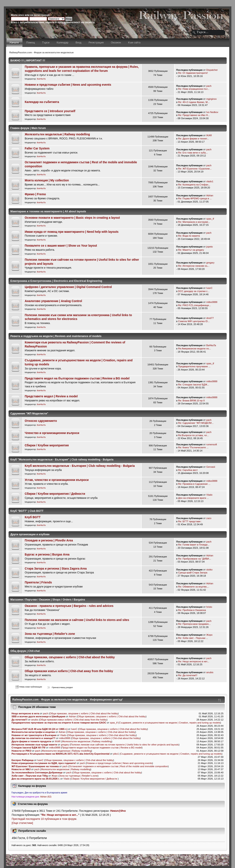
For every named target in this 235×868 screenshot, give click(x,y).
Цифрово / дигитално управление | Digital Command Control (68, 287)
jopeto (210, 247)
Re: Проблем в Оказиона (192, 610)
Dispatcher (212, 70)
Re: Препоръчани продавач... (194, 624)
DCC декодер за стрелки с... (194, 291)
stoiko (209, 570)
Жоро (209, 635)
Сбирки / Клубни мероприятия (47, 445)
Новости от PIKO (21, 751)
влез (21, 15)
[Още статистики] (22, 823)
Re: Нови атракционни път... (194, 89)
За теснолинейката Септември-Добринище (37, 773)
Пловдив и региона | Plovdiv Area (49, 540)
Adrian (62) (46, 797)
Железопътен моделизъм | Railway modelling (57, 134)
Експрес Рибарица (23, 760)
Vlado (209, 495)
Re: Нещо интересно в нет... (194, 661)
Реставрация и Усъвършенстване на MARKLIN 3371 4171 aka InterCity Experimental (60, 754)
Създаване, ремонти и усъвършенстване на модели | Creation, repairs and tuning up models (170, 723)
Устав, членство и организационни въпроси (57, 480)
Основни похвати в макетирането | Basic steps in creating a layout (72, 218)
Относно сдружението (41, 421)
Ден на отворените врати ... (193, 498)
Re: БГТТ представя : (190, 521)
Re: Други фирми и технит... (194, 139)
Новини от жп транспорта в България (34, 735)
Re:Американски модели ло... (195, 349)
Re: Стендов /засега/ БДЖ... (194, 385)
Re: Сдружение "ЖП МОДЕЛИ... (196, 423)
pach (209, 86)
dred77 (210, 318)
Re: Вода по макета (189, 236)
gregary (210, 263)
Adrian (210, 195)
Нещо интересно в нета (25, 713)
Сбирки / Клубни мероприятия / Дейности (55, 494)
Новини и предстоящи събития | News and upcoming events (68, 85)
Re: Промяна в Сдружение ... (194, 484)
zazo (209, 518)
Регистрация (96, 43)
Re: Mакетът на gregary (191, 250)
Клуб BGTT (33, 517)
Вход (79, 43)
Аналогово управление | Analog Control (53, 301)
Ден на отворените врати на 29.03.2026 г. (36, 779)
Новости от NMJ (21, 769)
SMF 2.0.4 (104, 859)
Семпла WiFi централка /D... (194, 321)
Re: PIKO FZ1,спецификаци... (195, 305)
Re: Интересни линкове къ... (194, 266)
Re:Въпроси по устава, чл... (193, 435)
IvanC (209, 288)
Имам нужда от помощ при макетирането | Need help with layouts (72, 232)
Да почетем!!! (19, 720)
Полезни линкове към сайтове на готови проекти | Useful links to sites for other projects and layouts (125, 745)
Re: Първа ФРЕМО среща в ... (195, 198)
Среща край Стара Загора (193, 573)
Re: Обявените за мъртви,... (194, 587)
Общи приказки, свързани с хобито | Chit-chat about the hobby (70, 657)
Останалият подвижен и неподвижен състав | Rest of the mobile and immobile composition (118, 766)
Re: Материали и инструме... (194, 222)
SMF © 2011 (116, 859)
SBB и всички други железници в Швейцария (39, 716)
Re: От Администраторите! (193, 73)
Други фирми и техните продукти (31, 741)
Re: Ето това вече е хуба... (193, 153)
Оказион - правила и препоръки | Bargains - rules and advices (69, 606)
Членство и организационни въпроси (52, 433)
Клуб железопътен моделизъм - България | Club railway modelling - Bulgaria (80, 466)
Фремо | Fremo (35, 194)
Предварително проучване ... (194, 366)
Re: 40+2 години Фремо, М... (194, 102)
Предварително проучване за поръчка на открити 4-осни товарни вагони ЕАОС (59, 723)
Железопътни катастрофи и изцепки (33, 732)
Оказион (116, 43)
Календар (62, 43)
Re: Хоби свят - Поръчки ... (193, 638)
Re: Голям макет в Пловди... (194, 545)
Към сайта (134, 43)
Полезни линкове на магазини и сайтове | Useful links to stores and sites (77, 620)
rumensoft (212, 444)
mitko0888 (212, 302)
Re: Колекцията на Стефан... (194, 185)
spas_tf (210, 219)
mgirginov (212, 99)
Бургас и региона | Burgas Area (47, 555)
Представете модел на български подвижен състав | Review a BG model (77, 378)
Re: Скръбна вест (188, 470)
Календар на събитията (42, 102)
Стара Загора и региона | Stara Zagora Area (56, 569)
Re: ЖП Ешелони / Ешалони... (195, 169)
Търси (46, 43)
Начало (14, 43)
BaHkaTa (41, 79)
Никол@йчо (118, 811)
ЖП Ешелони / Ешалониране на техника (35, 766)
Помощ (31, 43)
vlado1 (210, 181)
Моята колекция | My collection (47, 180)
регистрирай (42, 15)
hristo (209, 607)
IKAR (209, 135)
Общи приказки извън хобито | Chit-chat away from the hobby (69, 671)
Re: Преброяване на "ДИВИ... (195, 559)
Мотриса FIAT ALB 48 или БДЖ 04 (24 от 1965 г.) (39, 729)
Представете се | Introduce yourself (50, 111)
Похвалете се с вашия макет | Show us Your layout (61, 246)
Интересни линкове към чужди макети (34, 745)
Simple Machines (131, 859)
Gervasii (211, 467)
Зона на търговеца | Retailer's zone (50, 634)
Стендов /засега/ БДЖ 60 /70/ (29, 748)
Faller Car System (37, 148)
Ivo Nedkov (212, 112)
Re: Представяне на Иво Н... (194, 115)
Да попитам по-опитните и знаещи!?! (33, 738)
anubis (210, 672)
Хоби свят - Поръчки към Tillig (30, 776)
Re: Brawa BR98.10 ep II (191, 401)
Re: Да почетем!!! (188, 675)
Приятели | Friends (38, 582)
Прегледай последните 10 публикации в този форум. (44, 819)
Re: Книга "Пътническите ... (193, 447)
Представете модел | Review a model (51, 396)
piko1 (116, 754)
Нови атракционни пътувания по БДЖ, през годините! (44, 763)
